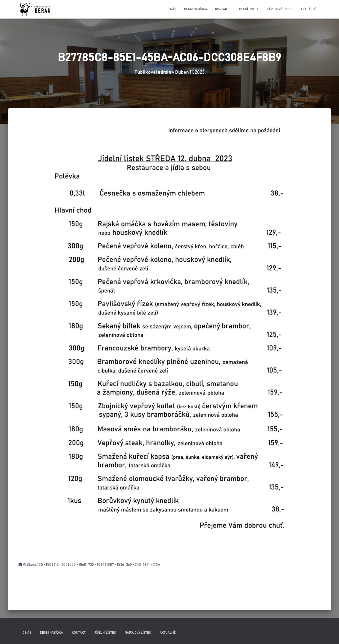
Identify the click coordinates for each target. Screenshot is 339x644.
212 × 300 (61, 565)
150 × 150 (44, 565)
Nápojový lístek (280, 9)
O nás (172, 9)
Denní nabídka (196, 9)
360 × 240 (133, 565)
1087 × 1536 (115, 565)
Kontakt (222, 9)
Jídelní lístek (248, 9)
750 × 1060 (78, 565)
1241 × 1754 (151, 565)
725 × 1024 (96, 565)
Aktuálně (309, 9)
